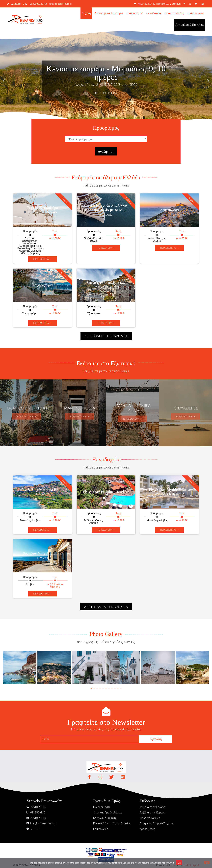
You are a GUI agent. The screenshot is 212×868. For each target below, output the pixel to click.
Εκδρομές (135, 13)
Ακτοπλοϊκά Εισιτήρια (190, 25)
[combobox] (106, 139)
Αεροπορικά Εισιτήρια (109, 13)
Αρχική (86, 13)
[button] (4, 81)
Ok (179, 863)
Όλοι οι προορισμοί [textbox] (80, 139)
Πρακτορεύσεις (174, 13)
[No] (207, 863)
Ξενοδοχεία (154, 13)
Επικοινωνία (196, 13)
